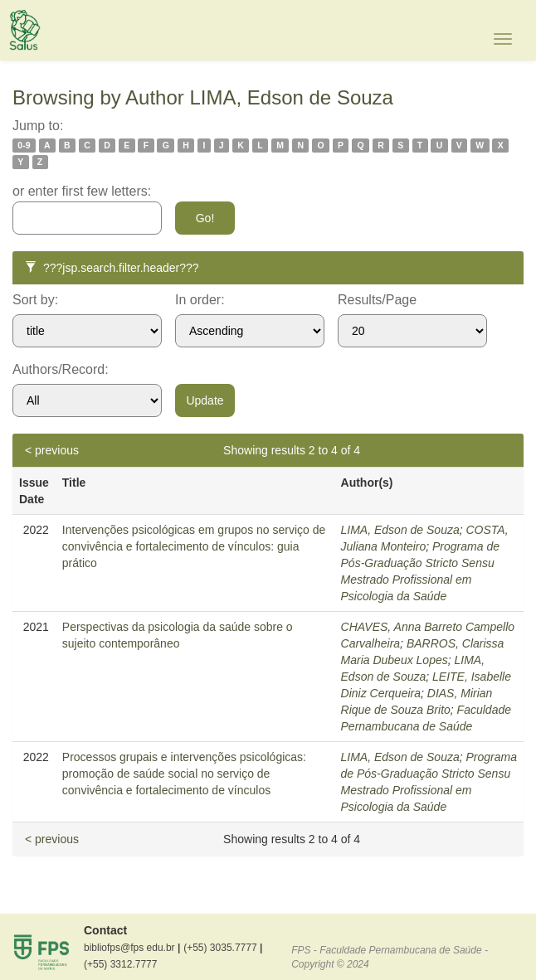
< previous (52, 450)
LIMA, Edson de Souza (400, 530)
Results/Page (377, 300)
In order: (200, 300)
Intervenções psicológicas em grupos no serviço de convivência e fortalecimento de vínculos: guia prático (194, 546)
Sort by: (35, 300)
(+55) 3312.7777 (120, 964)
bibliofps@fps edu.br (132, 948)
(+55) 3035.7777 (223, 948)
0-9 (24, 145)
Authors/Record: (61, 369)
